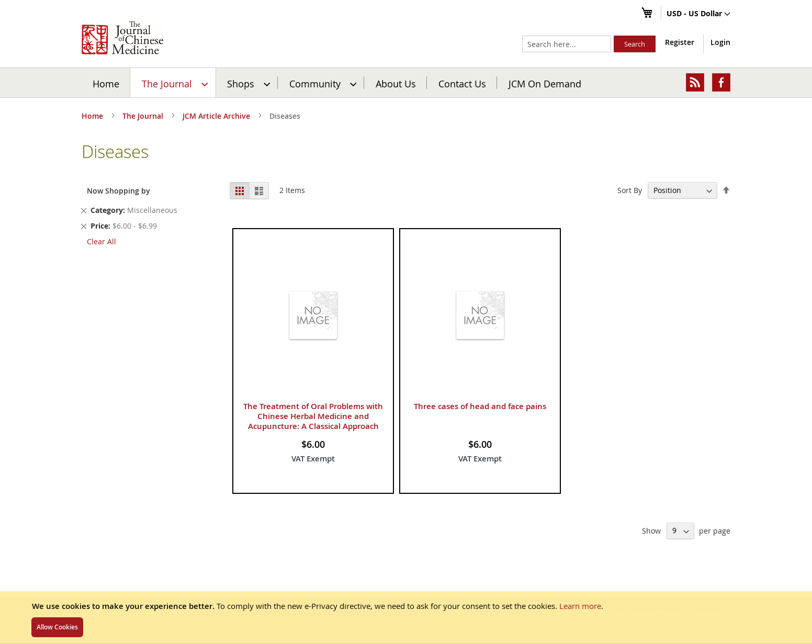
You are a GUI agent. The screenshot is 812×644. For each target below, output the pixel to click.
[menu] (406, 83)
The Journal (144, 116)
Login (720, 42)
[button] (698, 14)
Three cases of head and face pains (480, 406)
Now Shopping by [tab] (119, 191)
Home (106, 83)
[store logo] (122, 38)
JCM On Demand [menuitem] (545, 83)
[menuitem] (173, 83)
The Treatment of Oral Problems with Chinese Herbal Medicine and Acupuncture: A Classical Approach (313, 416)
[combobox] (567, 44)
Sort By (630, 190)
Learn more (580, 606)
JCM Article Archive (217, 116)
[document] (406, 617)
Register (680, 42)
